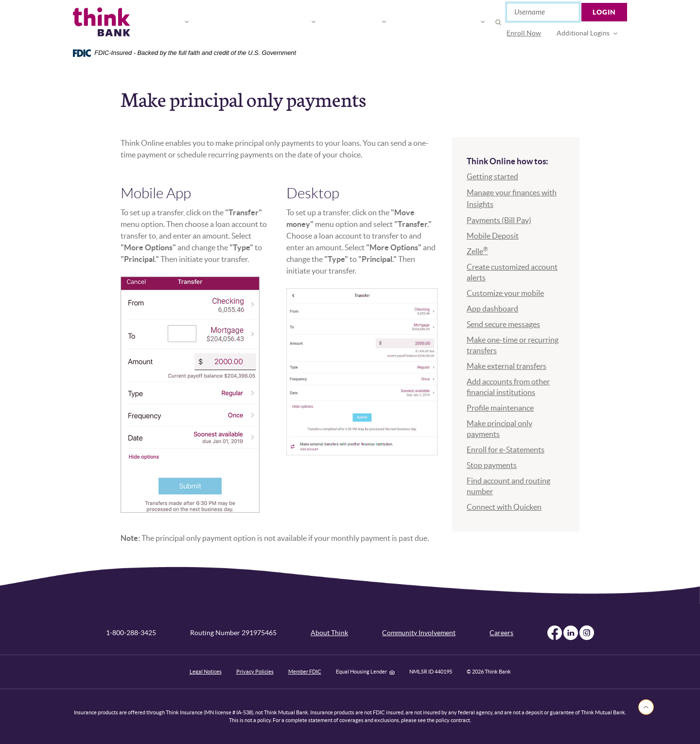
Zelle (477, 251)
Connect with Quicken (504, 507)
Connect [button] (345, 22)
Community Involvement (419, 633)
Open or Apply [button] (412, 22)
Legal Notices (206, 672)
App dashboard (492, 309)
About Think (329, 633)
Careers (501, 633)
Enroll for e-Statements (506, 450)
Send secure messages (503, 324)
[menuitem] (524, 33)
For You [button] (195, 22)
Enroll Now (524, 33)
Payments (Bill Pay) (499, 220)
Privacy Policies (255, 672)
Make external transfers (507, 366)
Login (605, 12)
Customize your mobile (505, 293)
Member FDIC (305, 672)
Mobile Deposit (493, 236)
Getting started (492, 176)
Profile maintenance (500, 408)
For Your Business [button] (269, 22)
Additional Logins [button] (584, 33)
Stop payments (492, 465)
